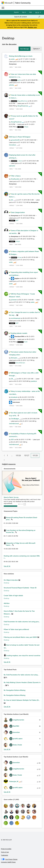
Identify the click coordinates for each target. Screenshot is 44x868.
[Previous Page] (4, 455)
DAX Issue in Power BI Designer (20, 137)
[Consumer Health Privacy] (22, 862)
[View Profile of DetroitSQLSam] (20, 363)
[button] (25, 49)
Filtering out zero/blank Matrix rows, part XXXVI (21, 637)
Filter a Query (16, 176)
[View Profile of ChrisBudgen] (15, 419)
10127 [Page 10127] (27, 455)
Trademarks (5, 855)
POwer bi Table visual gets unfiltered (16, 629)
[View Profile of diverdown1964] (19, 336)
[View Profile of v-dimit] (20, 161)
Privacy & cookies (6, 849)
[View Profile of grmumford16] (15, 140)
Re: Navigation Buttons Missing (15, 690)
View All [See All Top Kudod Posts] (7, 707)
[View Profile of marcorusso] (16, 402)
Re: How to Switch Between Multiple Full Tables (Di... (22, 700)
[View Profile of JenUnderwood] (14, 424)
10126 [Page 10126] (18, 455)
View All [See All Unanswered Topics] (7, 566)
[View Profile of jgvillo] (19, 80)
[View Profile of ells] (12, 200)
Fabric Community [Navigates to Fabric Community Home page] (23, 3)
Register (16, 12)
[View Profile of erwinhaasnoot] (16, 318)
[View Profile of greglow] (17, 278)
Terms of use (5, 852)
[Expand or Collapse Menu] (3, 8)
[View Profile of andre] (13, 59)
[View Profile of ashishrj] (11, 85)
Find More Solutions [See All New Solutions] (7, 662)
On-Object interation (11, 580)
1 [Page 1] (7, 455)
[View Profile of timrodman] (13, 145)
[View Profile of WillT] (17, 220)
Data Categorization (18, 212)
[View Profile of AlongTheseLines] (23, 106)
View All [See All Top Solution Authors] (7, 749)
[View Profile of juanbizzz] (34, 381)
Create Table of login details (13, 595)
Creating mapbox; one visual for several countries (23, 655)
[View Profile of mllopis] (26, 127)
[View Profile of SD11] (12, 439)
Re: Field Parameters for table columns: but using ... (21, 675)
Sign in (24, 12)
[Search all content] (27, 17)
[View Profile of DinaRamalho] (15, 179)
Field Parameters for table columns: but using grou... (22, 622)
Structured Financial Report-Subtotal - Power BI (20, 588)
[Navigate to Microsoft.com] (7, 3)
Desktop (6, 583)
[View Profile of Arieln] (26, 342)
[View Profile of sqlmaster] (12, 166)
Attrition (7, 603)
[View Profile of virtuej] (19, 257)
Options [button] (36, 49)
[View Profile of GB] (12, 379)
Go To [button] (37, 12)
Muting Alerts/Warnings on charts (21, 56)
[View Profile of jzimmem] (14, 300)
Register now (32, 27)
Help (30, 12)
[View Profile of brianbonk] (14, 397)
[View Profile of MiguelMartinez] (22, 101)
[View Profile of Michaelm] (14, 358)
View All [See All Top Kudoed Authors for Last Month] (7, 792)
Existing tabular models (19, 333)
